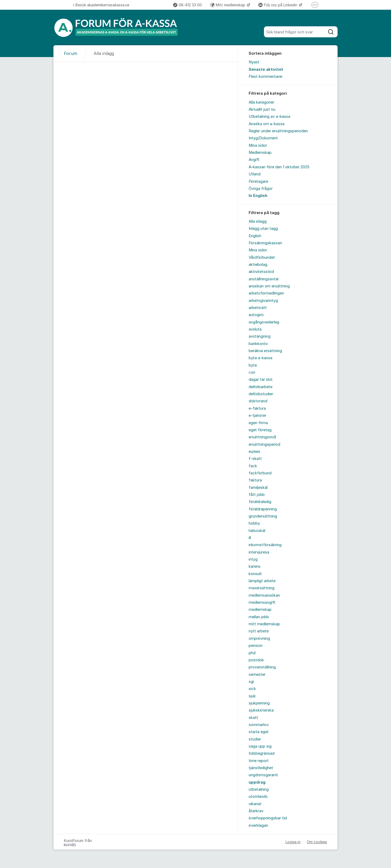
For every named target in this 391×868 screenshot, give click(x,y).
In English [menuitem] (258, 196)
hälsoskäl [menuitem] (257, 531)
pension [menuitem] (256, 646)
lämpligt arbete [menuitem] (262, 581)
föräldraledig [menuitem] (260, 502)
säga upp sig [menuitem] (260, 746)
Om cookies (317, 842)
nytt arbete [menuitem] (259, 631)
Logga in (293, 842)
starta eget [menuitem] (259, 732)
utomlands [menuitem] (258, 796)
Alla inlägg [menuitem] (258, 221)
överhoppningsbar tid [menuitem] (268, 818)
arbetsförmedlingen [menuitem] (266, 293)
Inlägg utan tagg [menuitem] (263, 229)
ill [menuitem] (250, 538)
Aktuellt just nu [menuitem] (262, 109)
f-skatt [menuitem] (255, 459)
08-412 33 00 (187, 5)
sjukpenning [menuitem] (259, 703)
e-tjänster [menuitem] (257, 415)
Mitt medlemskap (228, 5)
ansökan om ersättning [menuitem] (269, 286)
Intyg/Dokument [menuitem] (263, 138)
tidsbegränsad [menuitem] (262, 753)
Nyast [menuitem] (254, 62)
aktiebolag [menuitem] (258, 265)
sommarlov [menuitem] (259, 725)
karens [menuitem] (255, 566)
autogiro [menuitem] (256, 315)
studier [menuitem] (255, 739)
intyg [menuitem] (253, 559)
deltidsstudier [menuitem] (261, 394)
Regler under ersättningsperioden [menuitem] (278, 131)
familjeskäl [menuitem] (258, 488)
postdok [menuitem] (256, 660)
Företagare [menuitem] (258, 181)
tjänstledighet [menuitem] (261, 768)
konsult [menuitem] (255, 574)
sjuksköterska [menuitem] (261, 710)
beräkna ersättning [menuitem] (265, 351)
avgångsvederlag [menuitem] (264, 322)
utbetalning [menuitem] (259, 789)
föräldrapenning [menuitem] (263, 509)
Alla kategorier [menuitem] (261, 102)
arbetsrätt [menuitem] (258, 308)
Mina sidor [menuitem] (258, 145)
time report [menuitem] (259, 761)
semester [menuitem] (257, 674)
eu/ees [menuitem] (254, 451)
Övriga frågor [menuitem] (261, 189)
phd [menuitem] (252, 653)
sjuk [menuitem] (252, 696)
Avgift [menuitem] (254, 160)
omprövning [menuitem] (259, 638)
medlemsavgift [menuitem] (262, 602)
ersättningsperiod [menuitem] (264, 444)
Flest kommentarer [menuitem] (266, 77)
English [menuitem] (255, 236)
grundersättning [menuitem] (263, 516)
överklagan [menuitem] (258, 825)
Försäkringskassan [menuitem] (265, 243)
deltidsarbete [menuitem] (260, 387)
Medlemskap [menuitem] (260, 153)
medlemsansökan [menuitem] (264, 595)
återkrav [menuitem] (256, 811)
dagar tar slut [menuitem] (261, 379)
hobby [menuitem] (254, 523)
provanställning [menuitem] (262, 667)
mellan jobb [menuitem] (259, 617)
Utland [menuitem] (255, 174)
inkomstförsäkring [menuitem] (265, 545)
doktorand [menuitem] (258, 401)
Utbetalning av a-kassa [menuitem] (269, 116)
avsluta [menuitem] (255, 329)
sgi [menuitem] (251, 682)
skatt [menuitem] (253, 718)
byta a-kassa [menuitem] (260, 358)
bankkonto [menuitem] (258, 344)
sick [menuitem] (252, 689)
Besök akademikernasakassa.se (101, 5)
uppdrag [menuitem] (257, 782)
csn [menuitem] (252, 372)
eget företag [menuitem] (260, 430)
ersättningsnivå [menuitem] (262, 437)
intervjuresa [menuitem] (259, 552)
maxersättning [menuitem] (262, 588)
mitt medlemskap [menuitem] (264, 624)
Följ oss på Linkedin (278, 5)
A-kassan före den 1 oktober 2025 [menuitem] (279, 167)
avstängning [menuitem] (260, 336)
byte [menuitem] (253, 365)
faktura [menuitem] (255, 480)
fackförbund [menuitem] (260, 473)
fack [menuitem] (253, 466)
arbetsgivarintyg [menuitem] (263, 301)
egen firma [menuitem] (258, 423)
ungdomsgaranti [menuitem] (263, 775)
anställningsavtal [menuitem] (264, 279)
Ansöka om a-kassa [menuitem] (267, 124)
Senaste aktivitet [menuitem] (266, 69)
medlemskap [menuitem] (260, 610)
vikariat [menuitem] (255, 804)
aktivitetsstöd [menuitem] (261, 272)
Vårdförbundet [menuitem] (262, 257)
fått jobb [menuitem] (257, 495)
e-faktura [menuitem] (257, 408)
